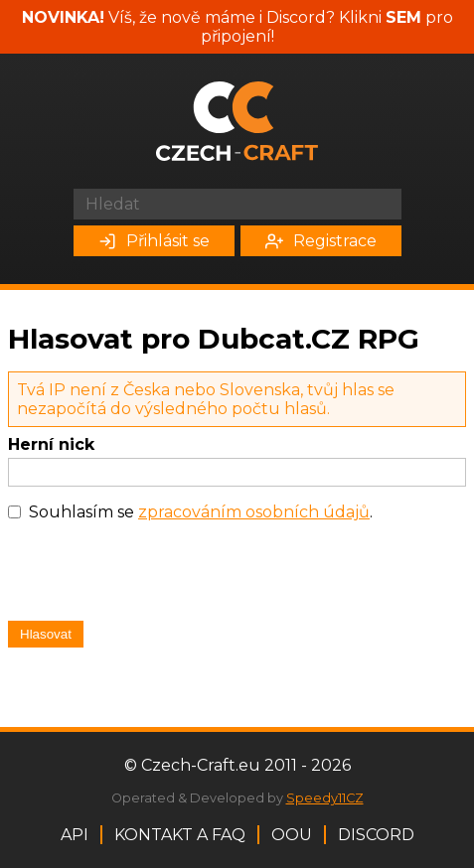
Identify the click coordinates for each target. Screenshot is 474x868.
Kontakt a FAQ (180, 835)
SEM (403, 17)
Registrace (321, 241)
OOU (292, 835)
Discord (376, 835)
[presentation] (159, 576)
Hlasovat (46, 634)
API (75, 835)
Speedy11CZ (325, 798)
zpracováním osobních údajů (254, 512)
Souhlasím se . (201, 512)
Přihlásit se (154, 241)
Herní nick (51, 444)
